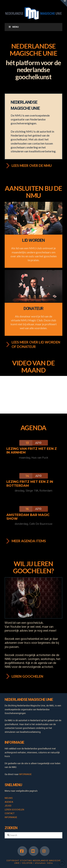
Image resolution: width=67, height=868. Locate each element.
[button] (64, 3)
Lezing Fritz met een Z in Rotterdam (30, 484)
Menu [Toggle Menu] (13, 27)
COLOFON (27, 863)
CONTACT (10, 813)
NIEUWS (9, 798)
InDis (50, 863)
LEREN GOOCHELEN (14, 810)
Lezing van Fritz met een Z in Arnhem (32, 451)
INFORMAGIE (25, 774)
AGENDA (9, 802)
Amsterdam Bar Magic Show (28, 517)
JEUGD (8, 806)
